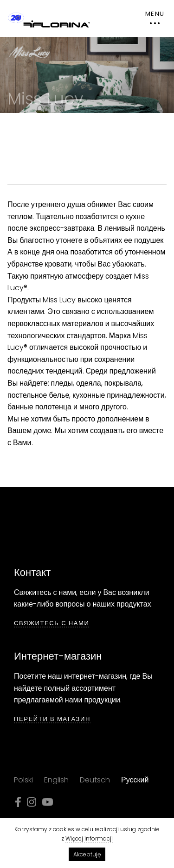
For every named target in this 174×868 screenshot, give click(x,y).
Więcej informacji (89, 838)
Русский (135, 780)
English (56, 780)
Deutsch (95, 780)
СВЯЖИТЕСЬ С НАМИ (52, 623)
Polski (23, 780)
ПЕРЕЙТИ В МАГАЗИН (52, 719)
